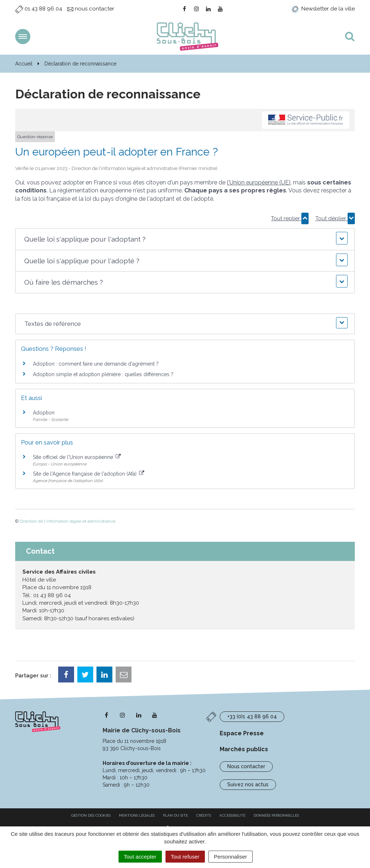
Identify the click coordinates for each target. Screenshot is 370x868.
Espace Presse (242, 733)
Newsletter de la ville (323, 9)
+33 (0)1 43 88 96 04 (252, 716)
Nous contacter (246, 766)
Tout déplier (335, 218)
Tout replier (290, 218)
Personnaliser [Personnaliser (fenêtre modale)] (231, 857)
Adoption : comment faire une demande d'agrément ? (96, 364)
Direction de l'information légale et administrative (67, 521)
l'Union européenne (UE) (259, 182)
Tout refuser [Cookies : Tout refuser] (185, 857)
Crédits (204, 815)
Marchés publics (244, 749)
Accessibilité (232, 815)
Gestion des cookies (91, 815)
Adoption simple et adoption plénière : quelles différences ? (103, 374)
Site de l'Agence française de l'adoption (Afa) (89, 474)
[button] (185, 239)
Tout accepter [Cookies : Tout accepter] (140, 857)
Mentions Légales (137, 815)
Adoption (44, 413)
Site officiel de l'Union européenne (77, 457)
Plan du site (175, 815)
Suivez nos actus (248, 784)
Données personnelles (276, 815)
